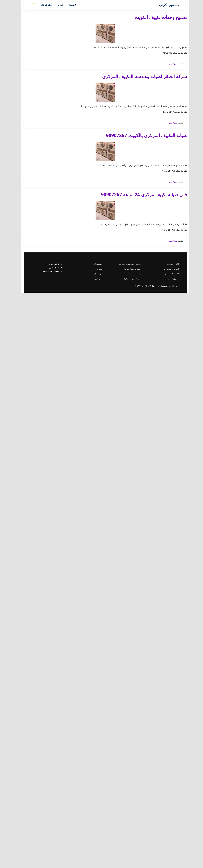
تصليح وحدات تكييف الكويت (157, 17)
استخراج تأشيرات (168, 844)
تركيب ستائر (50, 839)
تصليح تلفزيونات (49, 843)
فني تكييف (169, 207)
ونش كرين (94, 854)
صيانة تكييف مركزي (128, 854)
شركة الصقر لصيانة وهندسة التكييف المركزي (141, 220)
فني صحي (95, 844)
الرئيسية (69, 5)
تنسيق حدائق (169, 854)
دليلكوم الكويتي (165, 5)
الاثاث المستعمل (168, 849)
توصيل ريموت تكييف (47, 846)
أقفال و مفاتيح (169, 839)
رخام (135, 849)
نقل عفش (95, 849)
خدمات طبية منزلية (128, 844)
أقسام (57, 5)
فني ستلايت (94, 839)
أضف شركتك (43, 5)
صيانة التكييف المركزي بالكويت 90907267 (143, 423)
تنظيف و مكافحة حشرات (126, 839)
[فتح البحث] (31, 5)
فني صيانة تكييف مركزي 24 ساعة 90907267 (140, 626)
